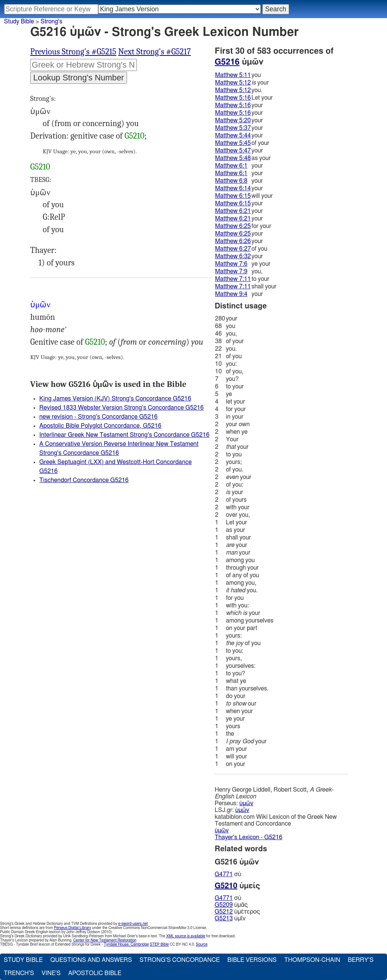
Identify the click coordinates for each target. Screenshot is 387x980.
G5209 (224, 905)
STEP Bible (159, 945)
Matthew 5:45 (233, 143)
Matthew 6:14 (233, 188)
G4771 (224, 874)
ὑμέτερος (237, 912)
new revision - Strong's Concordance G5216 (98, 417)
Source (202, 945)
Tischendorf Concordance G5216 (84, 480)
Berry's (361, 960)
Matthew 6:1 (231, 166)
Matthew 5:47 (233, 151)
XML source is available (186, 936)
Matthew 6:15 (233, 196)
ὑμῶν (246, 803)
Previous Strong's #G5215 (73, 52)
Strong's (51, 22)
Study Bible (19, 22)
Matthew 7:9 (231, 271)
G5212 (224, 912)
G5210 (134, 136)
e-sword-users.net (133, 924)
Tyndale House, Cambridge (126, 945)
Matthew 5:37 (233, 128)
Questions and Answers (91, 960)
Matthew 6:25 (233, 226)
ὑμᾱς (231, 905)
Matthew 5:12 (233, 83)
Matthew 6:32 (233, 256)
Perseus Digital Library (73, 928)
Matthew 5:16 (233, 98)
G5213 (224, 918)
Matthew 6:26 (233, 241)
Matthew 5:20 (233, 120)
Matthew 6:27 (233, 249)
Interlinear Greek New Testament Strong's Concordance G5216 (124, 435)
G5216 (227, 62)
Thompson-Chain (312, 960)
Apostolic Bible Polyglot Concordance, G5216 (100, 426)
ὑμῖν (230, 918)
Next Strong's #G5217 (155, 52)
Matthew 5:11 (233, 75)
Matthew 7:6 (231, 264)
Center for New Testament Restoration (105, 940)
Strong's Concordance (180, 960)
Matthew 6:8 (231, 181)
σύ (228, 874)
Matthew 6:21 (233, 211)
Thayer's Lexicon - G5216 (248, 837)
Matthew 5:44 (233, 136)
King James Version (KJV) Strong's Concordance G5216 (115, 399)
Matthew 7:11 (233, 279)
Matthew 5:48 (233, 158)
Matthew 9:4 (231, 294)
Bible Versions (252, 960)
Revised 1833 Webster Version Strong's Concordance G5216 (122, 408)
